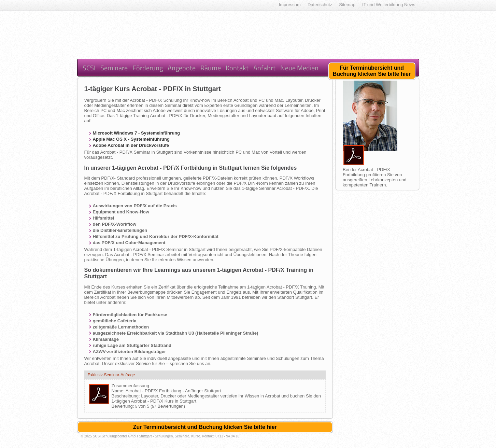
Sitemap (347, 5)
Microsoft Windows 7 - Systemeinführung (137, 133)
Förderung (148, 68)
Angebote (182, 68)
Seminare (114, 68)
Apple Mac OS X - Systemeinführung (131, 139)
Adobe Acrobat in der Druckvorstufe (131, 145)
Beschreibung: (126, 396)
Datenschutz (320, 5)
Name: (119, 391)
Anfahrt (264, 68)
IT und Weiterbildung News (389, 5)
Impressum (290, 5)
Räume (211, 68)
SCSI (89, 68)
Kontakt (237, 68)
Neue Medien (299, 68)
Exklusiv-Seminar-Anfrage (111, 375)
